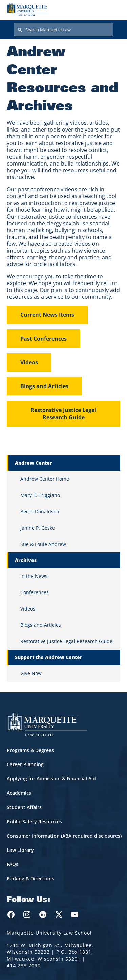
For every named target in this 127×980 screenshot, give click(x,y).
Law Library (20, 850)
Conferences (35, 592)
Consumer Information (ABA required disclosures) (64, 836)
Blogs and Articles (44, 386)
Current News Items (47, 315)
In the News (34, 576)
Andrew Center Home (45, 479)
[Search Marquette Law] (63, 30)
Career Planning (25, 764)
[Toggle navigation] (113, 10)
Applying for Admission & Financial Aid (51, 779)
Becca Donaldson (40, 511)
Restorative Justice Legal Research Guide (63, 414)
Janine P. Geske (38, 528)
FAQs (13, 864)
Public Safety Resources (34, 821)
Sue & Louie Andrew (43, 544)
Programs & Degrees (30, 750)
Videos (29, 362)
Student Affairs (24, 807)
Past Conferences (44, 339)
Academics (19, 793)
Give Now (31, 673)
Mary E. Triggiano (40, 495)
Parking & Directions (30, 879)
